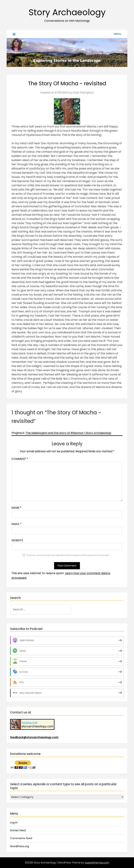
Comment (20, 459)
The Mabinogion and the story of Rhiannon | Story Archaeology (68, 433)
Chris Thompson (83, 93)
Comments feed (21, 838)
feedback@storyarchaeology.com (34, 737)
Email (16, 524)
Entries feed (18, 830)
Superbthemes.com (97, 863)
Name (16, 508)
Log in (14, 822)
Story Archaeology (67, 12)
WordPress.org (20, 846)
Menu (118, 34)
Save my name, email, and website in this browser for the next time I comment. (68, 555)
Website (17, 540)
